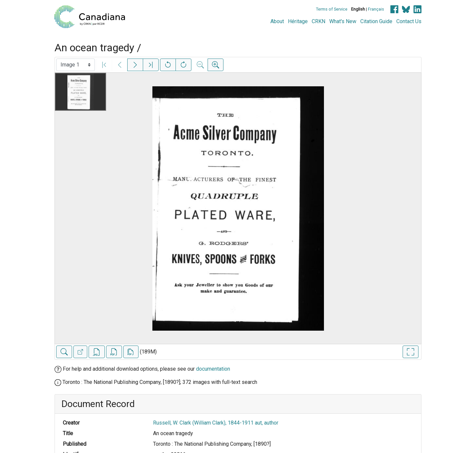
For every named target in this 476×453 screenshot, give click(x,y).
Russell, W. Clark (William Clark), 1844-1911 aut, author (216, 423)
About (277, 21)
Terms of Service (332, 9)
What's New (343, 21)
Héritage (298, 21)
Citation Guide (376, 21)
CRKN (318, 21)
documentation (213, 369)
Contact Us (409, 21)
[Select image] (76, 65)
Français (376, 9)
